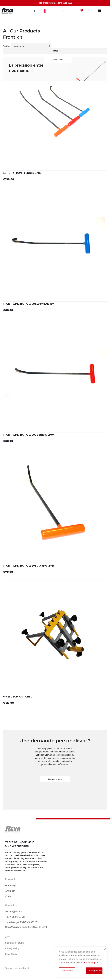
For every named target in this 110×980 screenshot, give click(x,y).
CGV (7, 937)
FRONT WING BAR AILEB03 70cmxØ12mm (29, 566)
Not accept (68, 971)
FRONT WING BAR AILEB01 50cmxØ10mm (29, 304)
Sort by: (7, 46)
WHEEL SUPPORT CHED (18, 697)
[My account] (63, 11)
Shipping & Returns (15, 943)
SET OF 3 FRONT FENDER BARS (22, 173)
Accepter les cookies (96, 971)
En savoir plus (91, 963)
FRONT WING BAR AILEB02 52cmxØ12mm (29, 435)
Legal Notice (11, 954)
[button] (34, 11)
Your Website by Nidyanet (17, 968)
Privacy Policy (12, 948)
